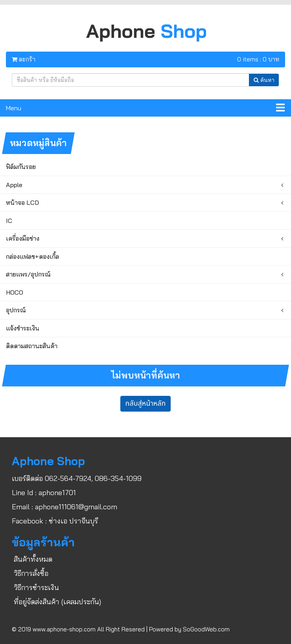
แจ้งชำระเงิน (23, 328)
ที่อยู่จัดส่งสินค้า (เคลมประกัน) (57, 602)
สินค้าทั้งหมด (33, 559)
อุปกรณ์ (16, 310)
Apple (14, 185)
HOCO (15, 292)
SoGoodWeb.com (206, 629)
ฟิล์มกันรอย (21, 167)
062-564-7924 (68, 478)
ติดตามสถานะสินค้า (32, 346)
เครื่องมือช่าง (23, 238)
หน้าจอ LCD (22, 202)
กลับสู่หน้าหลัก (146, 404)
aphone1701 (57, 493)
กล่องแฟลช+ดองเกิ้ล (32, 256)
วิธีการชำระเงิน (36, 587)
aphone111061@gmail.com (76, 507)
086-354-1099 (118, 478)
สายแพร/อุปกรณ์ (28, 274)
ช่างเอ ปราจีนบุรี (73, 521)
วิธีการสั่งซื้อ (31, 573)
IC (9, 221)
